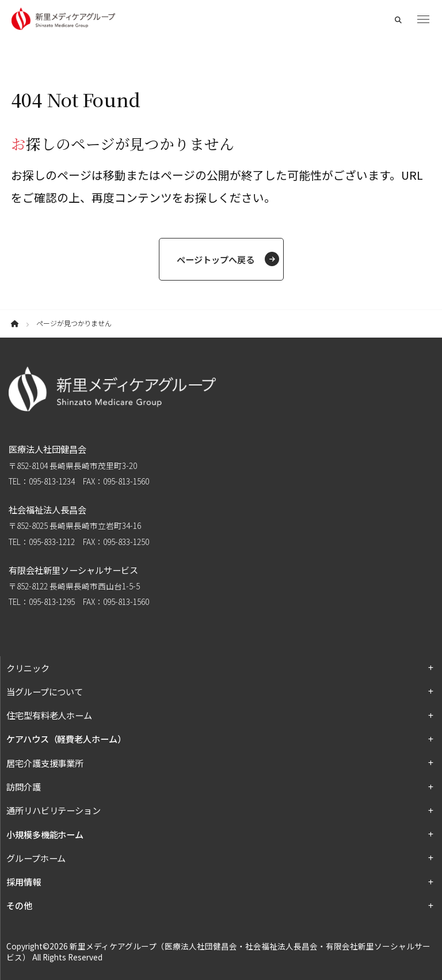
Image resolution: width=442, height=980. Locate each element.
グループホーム (36, 858)
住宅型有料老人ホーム (49, 715)
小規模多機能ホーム (45, 834)
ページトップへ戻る (216, 259)
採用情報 (24, 881)
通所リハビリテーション (54, 810)
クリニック (28, 668)
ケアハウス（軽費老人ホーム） (66, 739)
